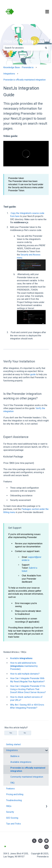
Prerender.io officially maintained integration (24, 80)
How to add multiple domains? (25, 674)
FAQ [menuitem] (12, 783)
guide (33, 374)
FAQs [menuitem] (9, 806)
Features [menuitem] (10, 789)
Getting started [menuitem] (13, 744)
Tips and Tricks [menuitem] (13, 824)
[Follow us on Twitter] (34, 841)
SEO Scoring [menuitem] (12, 818)
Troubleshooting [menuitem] (14, 800)
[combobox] (23, 48)
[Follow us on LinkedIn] (46, 841)
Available (21, 658)
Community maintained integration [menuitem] (27, 777)
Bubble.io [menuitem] (15, 756)
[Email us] (40, 841)
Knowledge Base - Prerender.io (18, 67)
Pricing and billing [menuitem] (15, 794)
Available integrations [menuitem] (21, 762)
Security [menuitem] (10, 812)
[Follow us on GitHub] (46, 847)
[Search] (46, 48)
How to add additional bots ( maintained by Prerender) (24, 666)
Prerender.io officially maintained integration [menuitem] (28, 769)
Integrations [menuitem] (12, 750)
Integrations (9, 74)
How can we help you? (25, 41)
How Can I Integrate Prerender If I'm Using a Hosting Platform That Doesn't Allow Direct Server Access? (28, 689)
